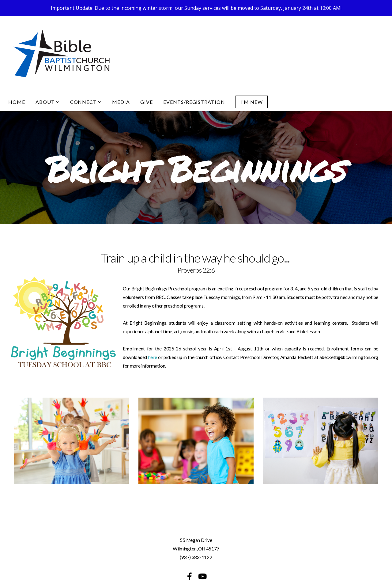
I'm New (252, 86)
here (153, 341)
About (48, 86)
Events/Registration (194, 86)
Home (17, 86)
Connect (86, 86)
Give (147, 86)
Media (121, 86)
